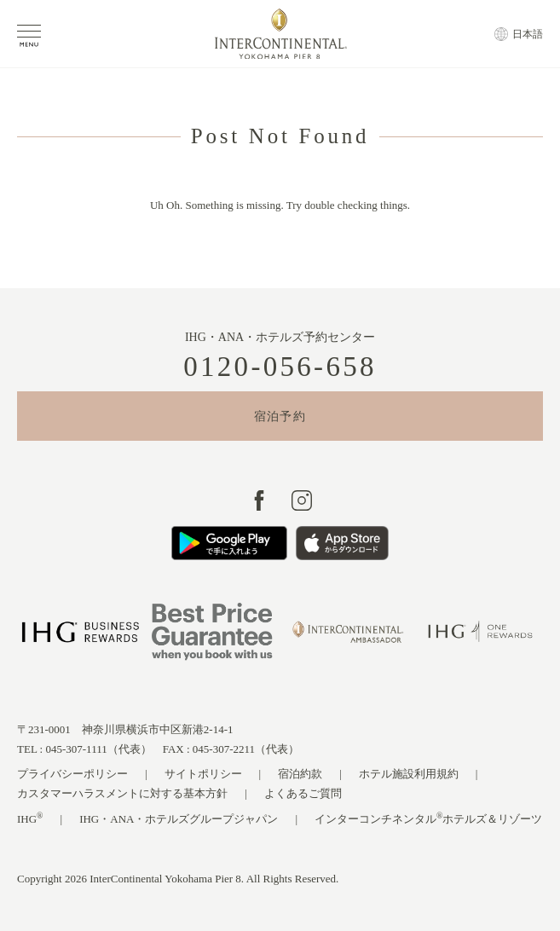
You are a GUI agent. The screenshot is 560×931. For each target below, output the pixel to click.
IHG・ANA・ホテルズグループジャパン (179, 819)
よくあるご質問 (303, 793)
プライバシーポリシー (72, 774)
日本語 (528, 34)
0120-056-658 (280, 367)
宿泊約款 (300, 774)
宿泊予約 (280, 416)
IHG (30, 818)
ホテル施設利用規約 (409, 774)
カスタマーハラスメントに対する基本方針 (122, 793)
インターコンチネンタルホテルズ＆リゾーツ (428, 818)
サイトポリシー (203, 774)
